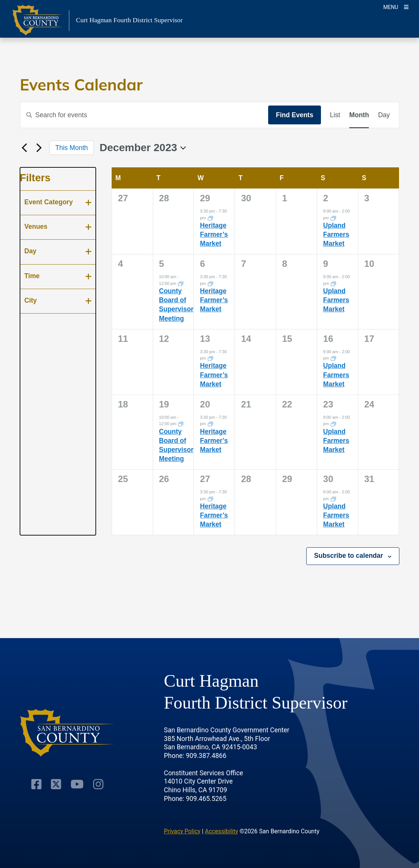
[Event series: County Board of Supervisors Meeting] (181, 283)
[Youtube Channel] (77, 784)
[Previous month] (25, 148)
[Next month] (39, 148)
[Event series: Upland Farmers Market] (333, 217)
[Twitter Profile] (56, 784)
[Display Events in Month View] (359, 115)
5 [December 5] (162, 264)
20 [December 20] (205, 404)
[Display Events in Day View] (384, 115)
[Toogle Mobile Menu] (396, 7)
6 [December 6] (202, 264)
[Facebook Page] (36, 784)
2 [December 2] (326, 198)
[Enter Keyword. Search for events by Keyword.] (144, 115)
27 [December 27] (205, 479)
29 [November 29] (205, 198)
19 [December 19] (164, 404)
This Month (72, 148)
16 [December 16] (328, 339)
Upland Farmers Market (336, 234)
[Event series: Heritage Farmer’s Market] (210, 217)
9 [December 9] (326, 264)
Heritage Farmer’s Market (214, 234)
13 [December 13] (205, 339)
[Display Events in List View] (335, 115)
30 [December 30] (328, 479)
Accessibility (221, 831)
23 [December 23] (328, 404)
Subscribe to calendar (349, 556)
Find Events (294, 115)
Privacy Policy (182, 831)
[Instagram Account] (98, 784)
